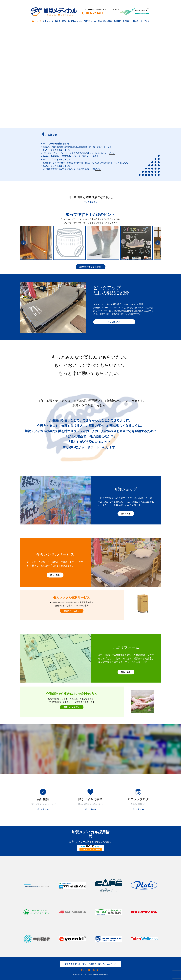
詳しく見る (126, 514)
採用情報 (126, 21)
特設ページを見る (72, 611)
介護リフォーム (90, 21)
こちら (109, 147)
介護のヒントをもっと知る (91, 267)
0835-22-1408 (92, 13)
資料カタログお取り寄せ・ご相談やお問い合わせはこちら (90, 964)
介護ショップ (48, 21)
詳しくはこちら (91, 202)
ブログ (147, 21)
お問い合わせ (137, 21)
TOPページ (36, 21)
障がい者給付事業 (105, 21)
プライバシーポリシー (91, 970)
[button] (23, 243)
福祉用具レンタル (75, 21)
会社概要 (117, 21)
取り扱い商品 (60, 21)
